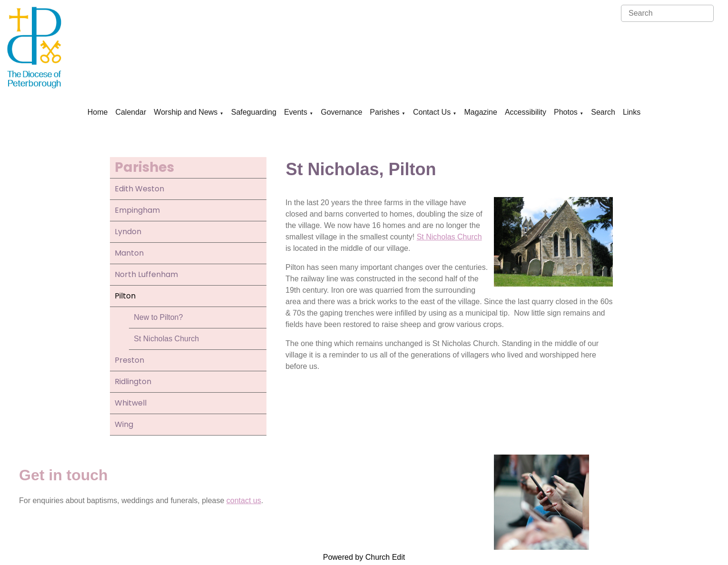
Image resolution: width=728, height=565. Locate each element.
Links (632, 112)
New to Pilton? (158, 317)
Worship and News (186, 112)
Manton (129, 253)
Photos (566, 112)
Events (296, 112)
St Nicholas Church (166, 339)
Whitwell (131, 403)
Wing (124, 424)
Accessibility (526, 112)
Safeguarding (254, 112)
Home (98, 112)
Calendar (131, 112)
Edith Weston (139, 189)
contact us (244, 501)
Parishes (384, 112)
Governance (341, 112)
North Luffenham (146, 274)
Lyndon (128, 232)
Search (603, 112)
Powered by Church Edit (364, 557)
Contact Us (432, 112)
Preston (129, 360)
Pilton (125, 296)
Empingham (137, 210)
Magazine (481, 112)
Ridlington (133, 382)
